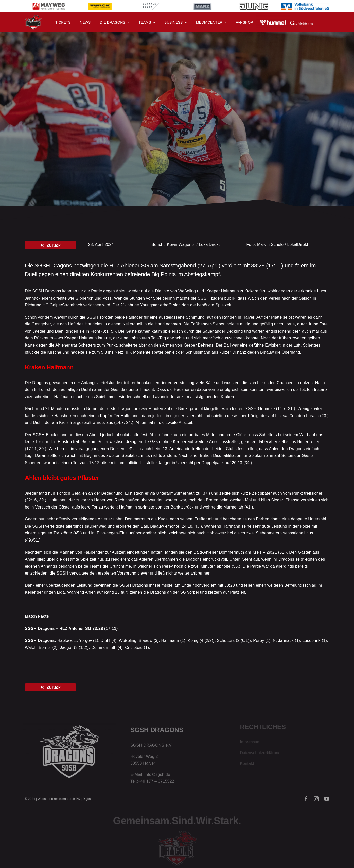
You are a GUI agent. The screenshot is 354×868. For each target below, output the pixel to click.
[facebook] (306, 801)
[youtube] (327, 801)
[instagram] (316, 801)
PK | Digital (84, 801)
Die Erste (61, 116)
